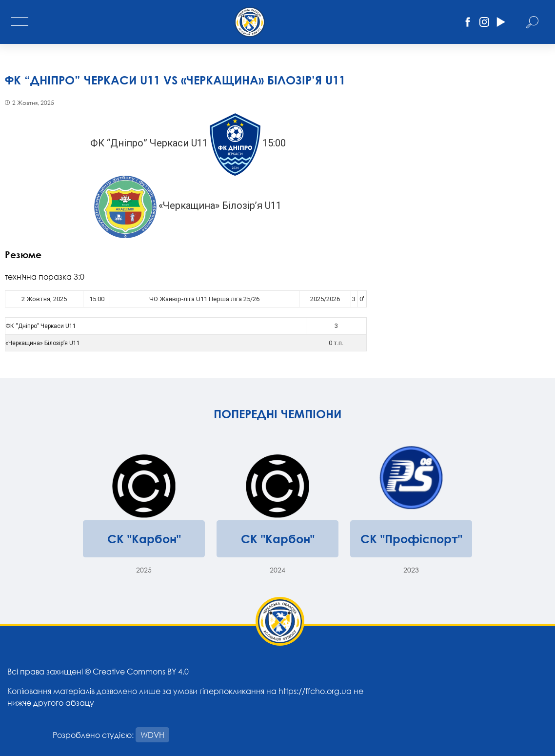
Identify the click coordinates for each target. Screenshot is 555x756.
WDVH (152, 735)
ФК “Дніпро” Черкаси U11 (41, 326)
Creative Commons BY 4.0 (141, 671)
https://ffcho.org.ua (315, 691)
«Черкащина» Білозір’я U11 (43, 343)
